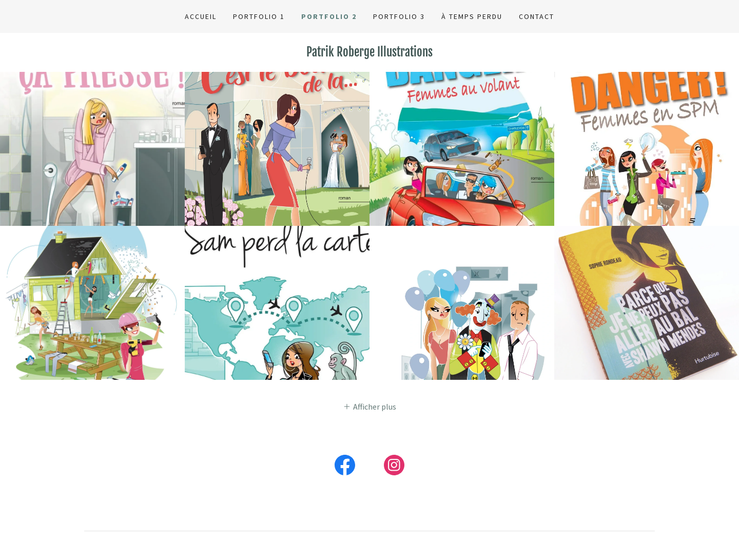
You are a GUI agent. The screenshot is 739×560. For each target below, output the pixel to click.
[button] (369, 406)
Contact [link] (537, 16)
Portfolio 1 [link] (259, 16)
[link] (369, 53)
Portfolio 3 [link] (399, 16)
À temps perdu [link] (472, 16)
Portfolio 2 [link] (329, 16)
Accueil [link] (201, 16)
